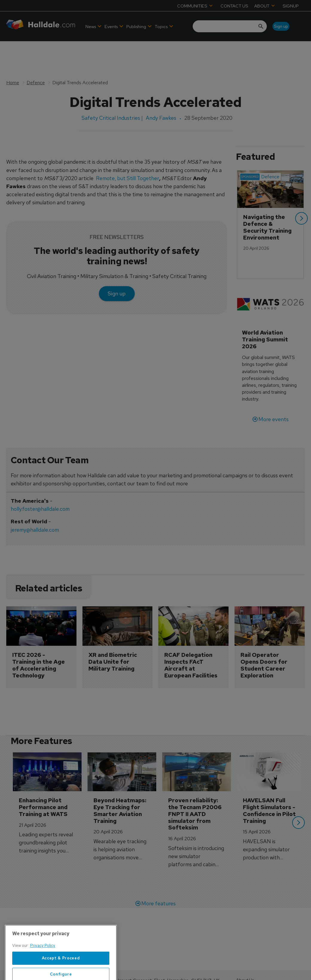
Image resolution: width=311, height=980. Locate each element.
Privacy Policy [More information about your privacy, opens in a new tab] (43, 963)
